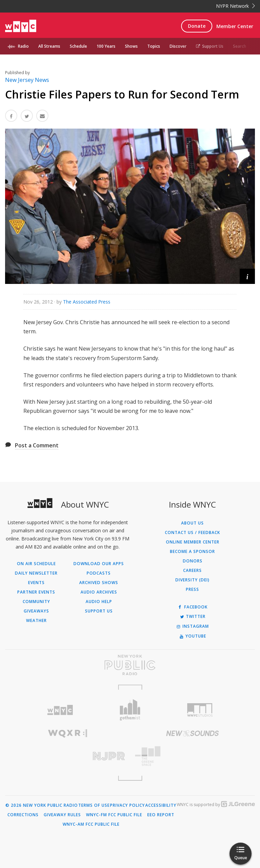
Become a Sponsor (192, 552)
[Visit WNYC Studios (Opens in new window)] (200, 710)
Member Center (235, 26)
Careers (192, 571)
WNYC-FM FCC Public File (114, 815)
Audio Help (99, 602)
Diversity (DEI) (192, 580)
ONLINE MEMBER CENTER (193, 542)
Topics (154, 46)
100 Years (106, 46)
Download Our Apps (99, 564)
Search (240, 46)
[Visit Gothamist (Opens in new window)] (130, 710)
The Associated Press (87, 302)
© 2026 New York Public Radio (42, 805)
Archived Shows (99, 583)
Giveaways (36, 611)
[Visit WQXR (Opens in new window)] (68, 733)
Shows (131, 46)
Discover (178, 46)
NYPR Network (235, 6)
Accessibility (161, 805)
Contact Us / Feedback (192, 533)
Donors (193, 561)
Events (36, 583)
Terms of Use (94, 805)
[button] (247, 276)
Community (36, 602)
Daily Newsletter (36, 573)
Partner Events (36, 592)
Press (192, 589)
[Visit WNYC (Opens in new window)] (60, 710)
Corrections (23, 815)
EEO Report (161, 815)
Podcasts (99, 573)
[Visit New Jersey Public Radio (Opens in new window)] (68, 756)
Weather (36, 621)
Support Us (210, 46)
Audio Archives (99, 592)
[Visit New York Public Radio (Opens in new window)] (130, 665)
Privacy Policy (127, 805)
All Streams (49, 46)
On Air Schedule (36, 564)
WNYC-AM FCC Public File (91, 824)
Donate (197, 26)
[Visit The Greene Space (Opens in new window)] (192, 756)
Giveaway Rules (62, 815)
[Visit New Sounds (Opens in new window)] (192, 733)
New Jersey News (27, 80)
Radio (23, 46)
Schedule (78, 46)
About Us (192, 523)
